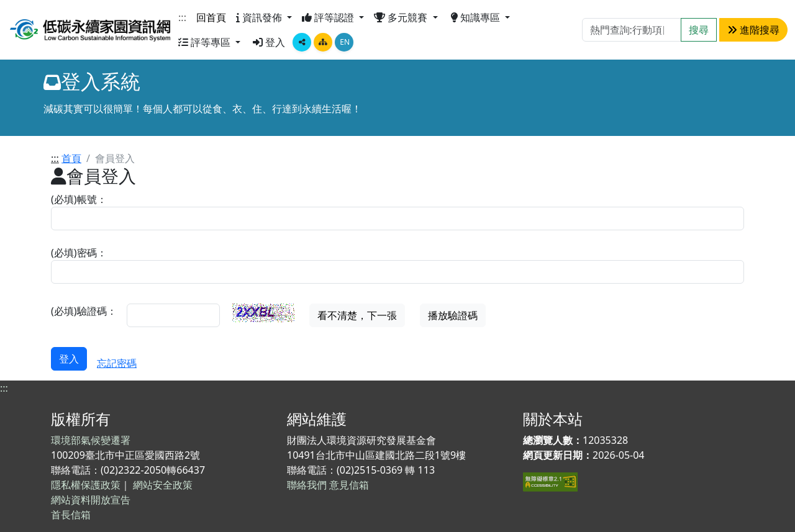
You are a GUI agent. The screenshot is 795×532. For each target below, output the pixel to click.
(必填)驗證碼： (84, 311)
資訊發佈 (260, 17)
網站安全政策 (163, 485)
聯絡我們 (307, 485)
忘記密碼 (117, 363)
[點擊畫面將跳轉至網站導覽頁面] (323, 42)
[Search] (632, 30)
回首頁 (211, 17)
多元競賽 (402, 17)
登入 (269, 42)
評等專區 (206, 42)
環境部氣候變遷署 (91, 440)
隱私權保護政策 (86, 485)
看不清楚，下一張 (357, 315)
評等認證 (329, 17)
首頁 (71, 158)
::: (182, 17)
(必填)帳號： (79, 199)
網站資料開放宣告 (91, 500)
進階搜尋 (753, 30)
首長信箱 (71, 515)
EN (345, 42)
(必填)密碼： (79, 253)
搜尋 (699, 30)
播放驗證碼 (453, 315)
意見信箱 (349, 485)
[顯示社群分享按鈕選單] (302, 42)
